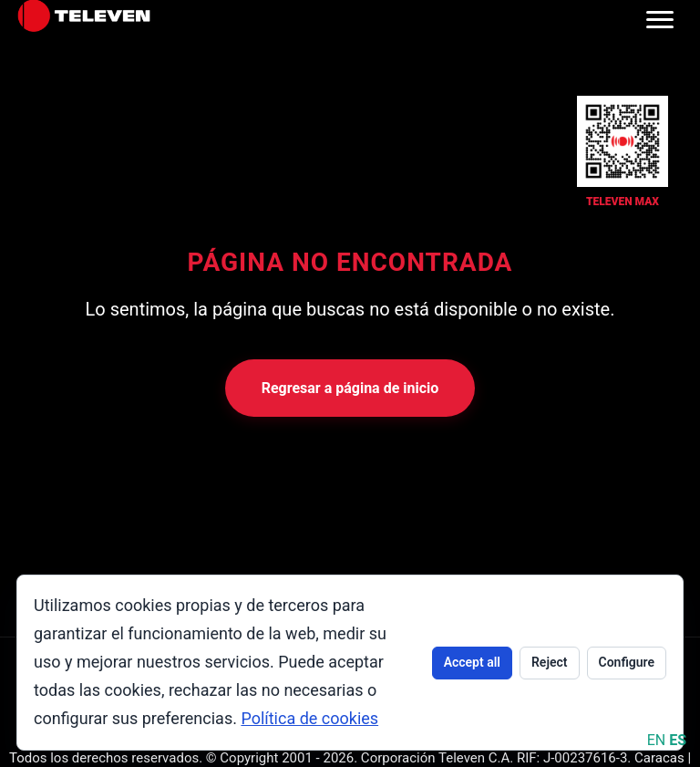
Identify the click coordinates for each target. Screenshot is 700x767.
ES (678, 740)
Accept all (472, 662)
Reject (550, 662)
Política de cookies (309, 718)
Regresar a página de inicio (350, 388)
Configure (627, 662)
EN (657, 740)
